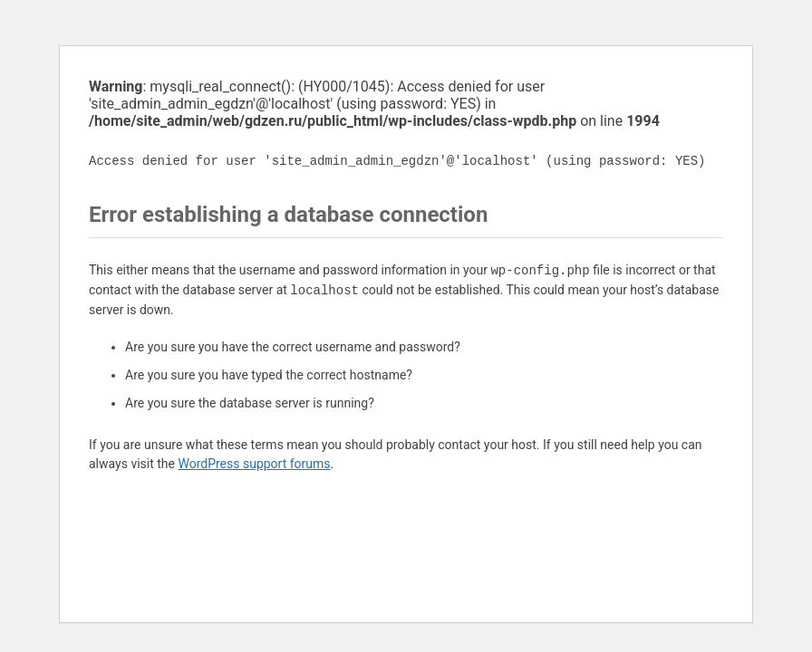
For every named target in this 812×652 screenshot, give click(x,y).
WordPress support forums (254, 464)
